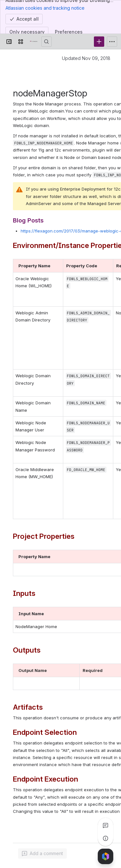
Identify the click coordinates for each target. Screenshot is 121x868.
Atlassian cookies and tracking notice (45, 8)
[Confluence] (34, 42)
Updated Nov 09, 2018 (86, 58)
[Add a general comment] (42, 853)
